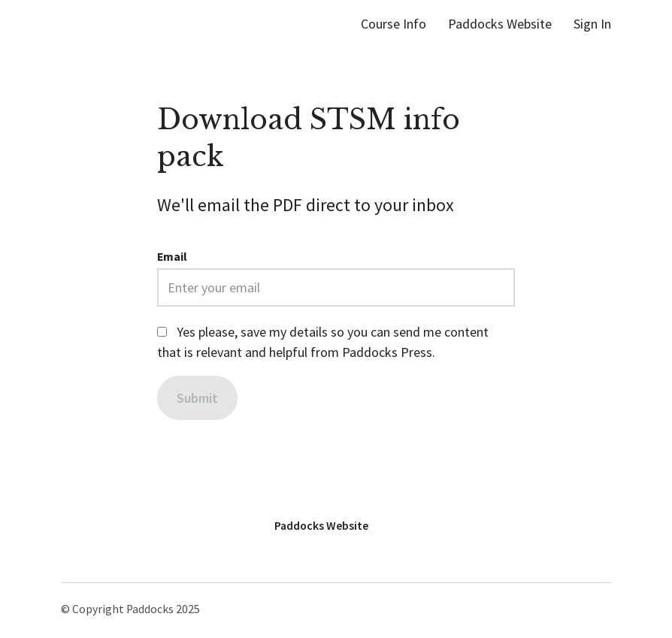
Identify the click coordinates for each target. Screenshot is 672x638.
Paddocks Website (500, 24)
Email (172, 257)
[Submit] (197, 398)
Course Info (394, 24)
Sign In (592, 24)
